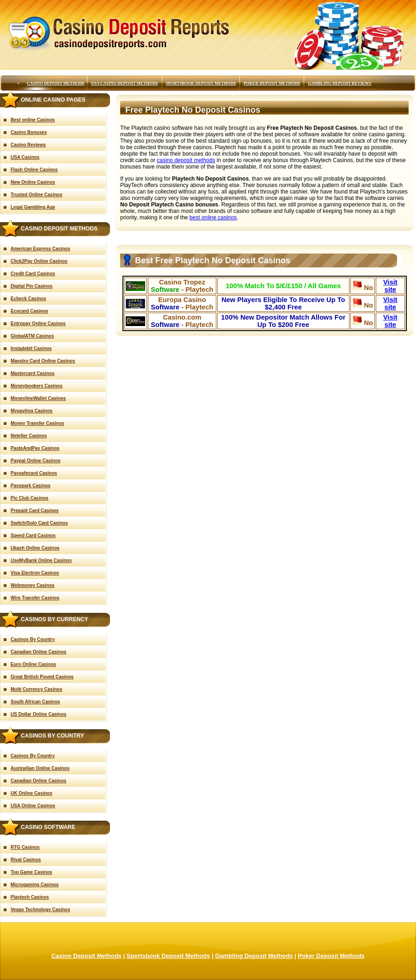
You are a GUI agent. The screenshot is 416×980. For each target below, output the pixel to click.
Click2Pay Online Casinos (39, 261)
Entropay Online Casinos (38, 324)
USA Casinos (25, 157)
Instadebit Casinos (31, 348)
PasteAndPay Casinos (35, 448)
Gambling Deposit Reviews (340, 83)
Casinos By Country (33, 639)
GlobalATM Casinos (32, 336)
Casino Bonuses (29, 132)
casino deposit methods (186, 160)
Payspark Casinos (31, 486)
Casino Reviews (28, 145)
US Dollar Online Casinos (39, 714)
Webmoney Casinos (33, 585)
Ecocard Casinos (29, 311)
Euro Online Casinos (33, 664)
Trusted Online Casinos (37, 195)
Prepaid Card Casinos (35, 511)
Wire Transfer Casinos (35, 598)
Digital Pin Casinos (32, 286)
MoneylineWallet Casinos (38, 398)
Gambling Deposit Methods (254, 956)
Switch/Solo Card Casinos (39, 523)
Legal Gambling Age (33, 207)
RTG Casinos (25, 847)
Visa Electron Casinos (35, 573)
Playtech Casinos (30, 897)
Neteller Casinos (29, 436)
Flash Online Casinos (34, 170)
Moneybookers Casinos (37, 386)
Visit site (390, 286)
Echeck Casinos (28, 299)
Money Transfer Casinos (37, 423)
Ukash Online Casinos (35, 548)
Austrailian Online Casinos (40, 768)
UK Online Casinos (31, 793)
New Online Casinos (33, 182)
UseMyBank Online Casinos (41, 560)
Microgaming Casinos (35, 885)
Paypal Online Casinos (36, 461)
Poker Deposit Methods (272, 83)
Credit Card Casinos (33, 274)
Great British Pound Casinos (42, 677)
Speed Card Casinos (33, 535)
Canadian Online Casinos (39, 652)
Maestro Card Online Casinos (43, 361)
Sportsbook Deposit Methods (201, 83)
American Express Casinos (40, 249)
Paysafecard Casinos (34, 473)
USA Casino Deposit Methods (125, 83)
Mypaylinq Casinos (32, 411)
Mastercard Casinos (33, 373)
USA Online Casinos (33, 806)
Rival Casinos (26, 860)
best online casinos (213, 218)
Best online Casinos (33, 120)
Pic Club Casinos (30, 498)
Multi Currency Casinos (37, 689)
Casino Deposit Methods (56, 83)
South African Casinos (35, 702)
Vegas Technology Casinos (40, 910)
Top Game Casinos (31, 872)
